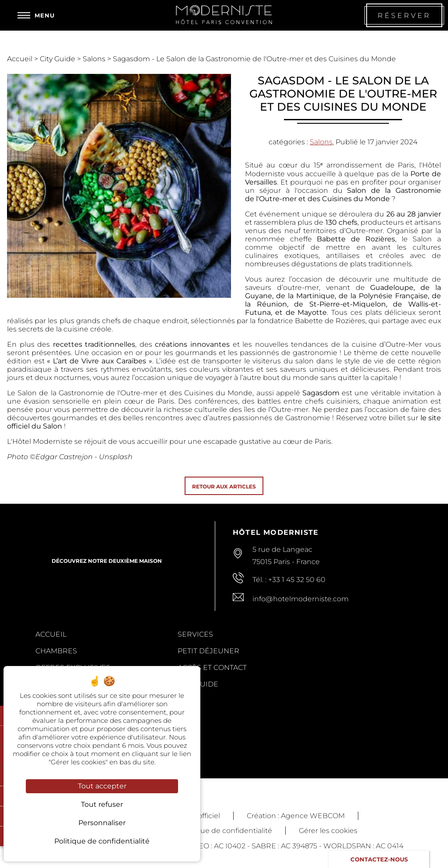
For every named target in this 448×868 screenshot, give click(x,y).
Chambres (56, 651)
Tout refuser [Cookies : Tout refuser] (102, 804)
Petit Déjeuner (208, 651)
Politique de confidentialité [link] (102, 841)
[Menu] (36, 15)
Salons (95, 59)
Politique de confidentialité (225, 831)
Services (195, 634)
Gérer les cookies (328, 831)
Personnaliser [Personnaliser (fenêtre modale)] (102, 823)
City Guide (58, 59)
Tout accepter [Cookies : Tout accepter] (102, 786)
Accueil (21, 59)
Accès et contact (212, 668)
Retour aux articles (224, 486)
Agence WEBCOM (313, 816)
